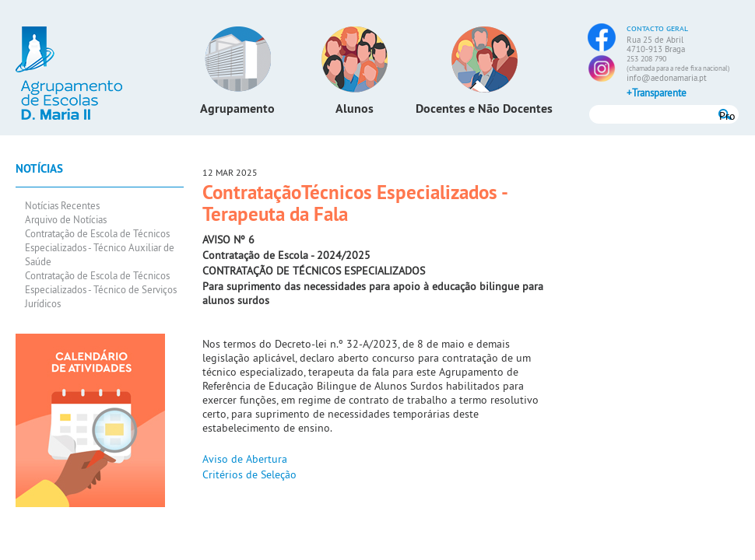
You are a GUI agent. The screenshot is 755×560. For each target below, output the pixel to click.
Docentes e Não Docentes (484, 108)
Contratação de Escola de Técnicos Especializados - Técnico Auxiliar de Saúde (100, 247)
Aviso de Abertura (245, 459)
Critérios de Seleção (249, 474)
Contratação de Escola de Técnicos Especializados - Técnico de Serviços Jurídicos (101, 289)
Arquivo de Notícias (66, 219)
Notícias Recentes (62, 205)
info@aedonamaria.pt (667, 78)
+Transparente (657, 93)
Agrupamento (237, 108)
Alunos (355, 108)
